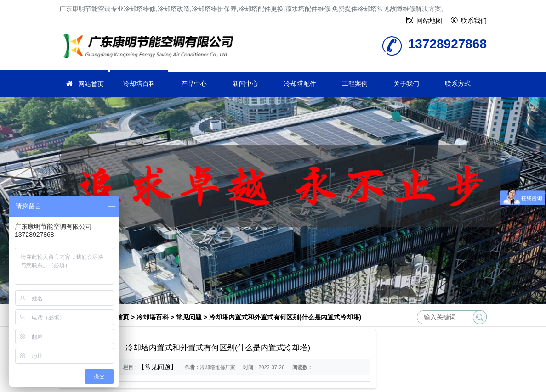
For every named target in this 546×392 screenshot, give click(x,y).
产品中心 (194, 84)
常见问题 (189, 317)
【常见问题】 (158, 367)
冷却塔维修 (151, 47)
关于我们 (406, 84)
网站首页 (91, 84)
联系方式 (458, 84)
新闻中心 (245, 84)
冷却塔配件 (300, 84)
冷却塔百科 (139, 84)
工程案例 (355, 84)
